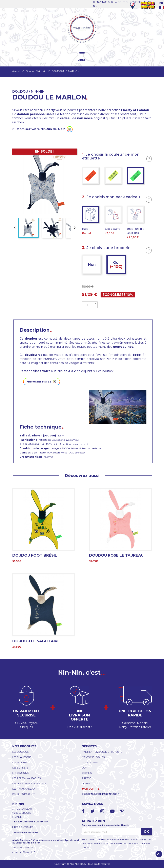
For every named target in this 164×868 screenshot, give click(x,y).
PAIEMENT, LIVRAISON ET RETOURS (102, 752)
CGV (84, 768)
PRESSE (86, 778)
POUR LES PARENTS (24, 794)
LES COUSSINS (20, 773)
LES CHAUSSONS (22, 757)
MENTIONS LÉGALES (93, 757)
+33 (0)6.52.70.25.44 (23, 848)
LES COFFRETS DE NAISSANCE (29, 784)
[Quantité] (88, 305)
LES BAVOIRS (20, 762)
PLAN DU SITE (90, 762)
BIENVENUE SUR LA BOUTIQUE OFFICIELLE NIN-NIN (122, 4)
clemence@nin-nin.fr (24, 852)
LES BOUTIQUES (24, 827)
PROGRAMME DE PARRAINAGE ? (101, 794)
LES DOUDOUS (20, 752)
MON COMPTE (91, 789)
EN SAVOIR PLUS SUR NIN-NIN (31, 822)
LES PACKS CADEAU (24, 789)
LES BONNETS (20, 768)
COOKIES (87, 773)
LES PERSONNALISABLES (26, 778)
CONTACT (87, 784)
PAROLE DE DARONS (26, 833)
